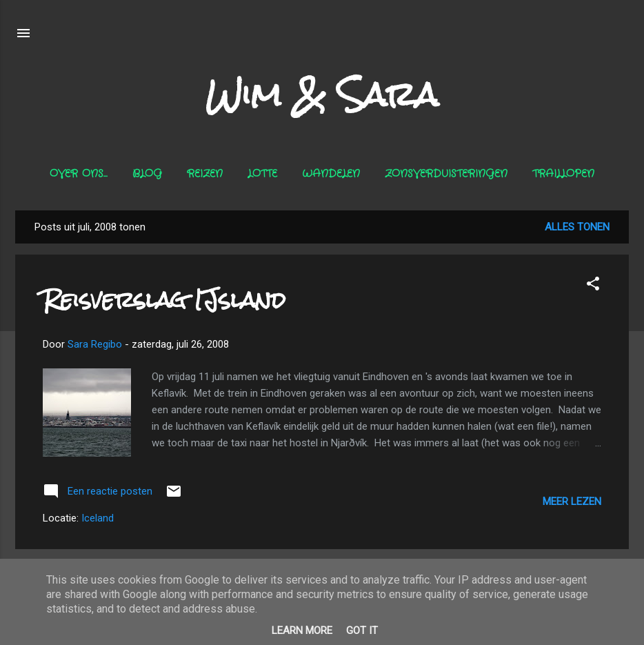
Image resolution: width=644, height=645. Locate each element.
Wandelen (331, 174)
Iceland (98, 518)
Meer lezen (572, 502)
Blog (147, 174)
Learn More (302, 631)
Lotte (262, 174)
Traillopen (563, 174)
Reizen (205, 174)
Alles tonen (577, 227)
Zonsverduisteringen (446, 174)
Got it (362, 631)
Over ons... (79, 174)
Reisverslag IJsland (164, 300)
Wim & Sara (322, 95)
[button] (593, 286)
